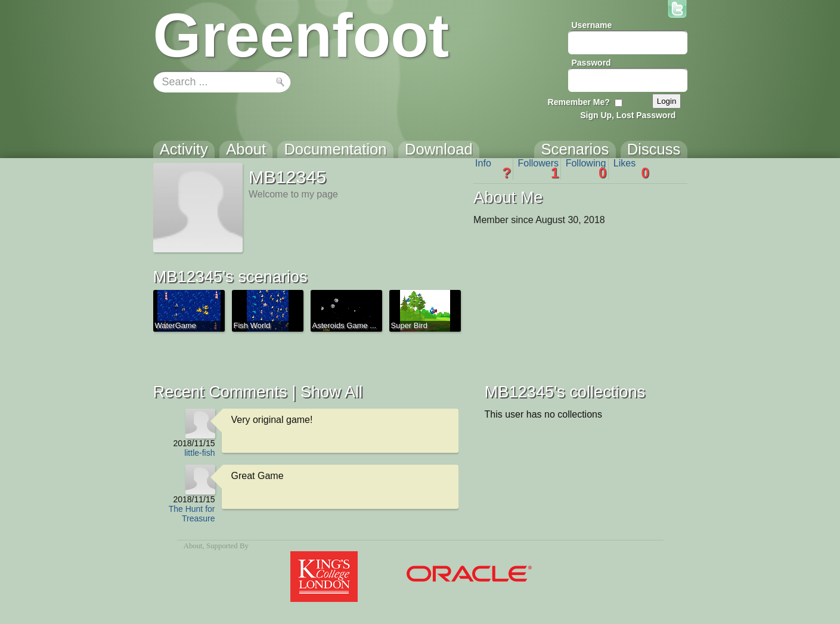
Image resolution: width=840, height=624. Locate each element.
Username (592, 25)
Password (591, 63)
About (193, 546)
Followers (539, 169)
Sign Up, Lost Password (628, 115)
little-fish (199, 453)
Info (493, 169)
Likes (631, 169)
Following (586, 169)
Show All (331, 392)
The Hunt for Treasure (192, 514)
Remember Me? (579, 102)
